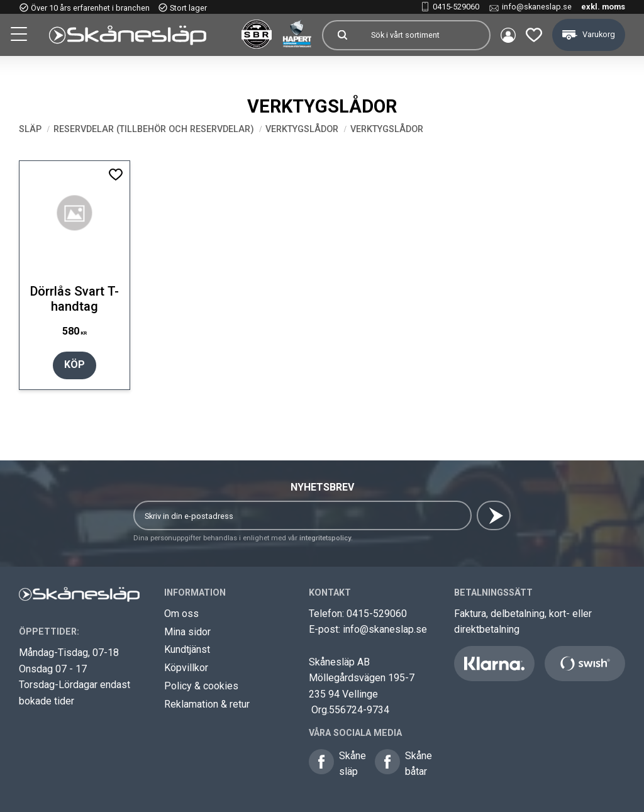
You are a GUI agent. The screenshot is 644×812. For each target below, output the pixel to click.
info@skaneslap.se (537, 7)
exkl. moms (603, 7)
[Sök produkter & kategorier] (425, 35)
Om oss (181, 614)
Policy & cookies (201, 686)
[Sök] (342, 35)
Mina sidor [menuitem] (508, 35)
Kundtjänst (187, 649)
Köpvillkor (186, 668)
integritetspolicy (325, 538)
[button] (20, 36)
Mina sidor (187, 632)
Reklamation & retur (207, 704)
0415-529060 (456, 7)
